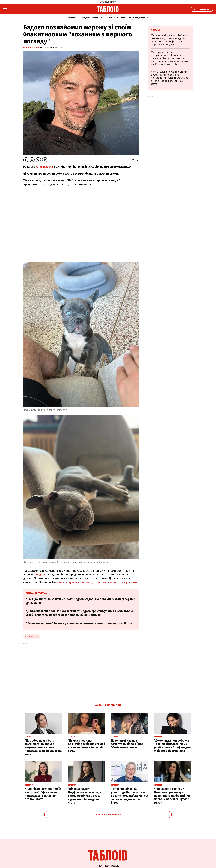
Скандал (85, 18)
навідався (40, 574)
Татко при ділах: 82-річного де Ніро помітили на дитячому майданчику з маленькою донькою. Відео (129, 796)
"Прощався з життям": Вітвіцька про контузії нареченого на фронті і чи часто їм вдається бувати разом (172, 796)
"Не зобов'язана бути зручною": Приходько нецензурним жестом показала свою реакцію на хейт (43, 747)
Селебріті (73, 18)
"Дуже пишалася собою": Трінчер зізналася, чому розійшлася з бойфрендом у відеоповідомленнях (172, 746)
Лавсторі (114, 18)
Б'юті (103, 18)
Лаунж (155, 31)
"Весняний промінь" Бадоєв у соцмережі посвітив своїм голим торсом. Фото (79, 623)
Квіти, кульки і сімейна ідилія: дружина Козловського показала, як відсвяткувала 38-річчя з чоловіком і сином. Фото (170, 78)
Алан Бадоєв (45, 167)
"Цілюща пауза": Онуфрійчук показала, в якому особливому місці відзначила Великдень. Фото (85, 796)
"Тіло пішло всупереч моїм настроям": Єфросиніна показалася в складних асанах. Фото (43, 794)
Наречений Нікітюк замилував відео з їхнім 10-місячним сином (127, 744)
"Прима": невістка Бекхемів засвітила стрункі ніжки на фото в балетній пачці (86, 746)
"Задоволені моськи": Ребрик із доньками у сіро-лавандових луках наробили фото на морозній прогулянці (170, 40)
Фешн (95, 18)
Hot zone (126, 18)
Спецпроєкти (141, 18)
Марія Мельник (32, 47)
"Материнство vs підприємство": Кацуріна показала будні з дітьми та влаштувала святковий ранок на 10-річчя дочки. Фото (169, 58)
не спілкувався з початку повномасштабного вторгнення (98, 582)
